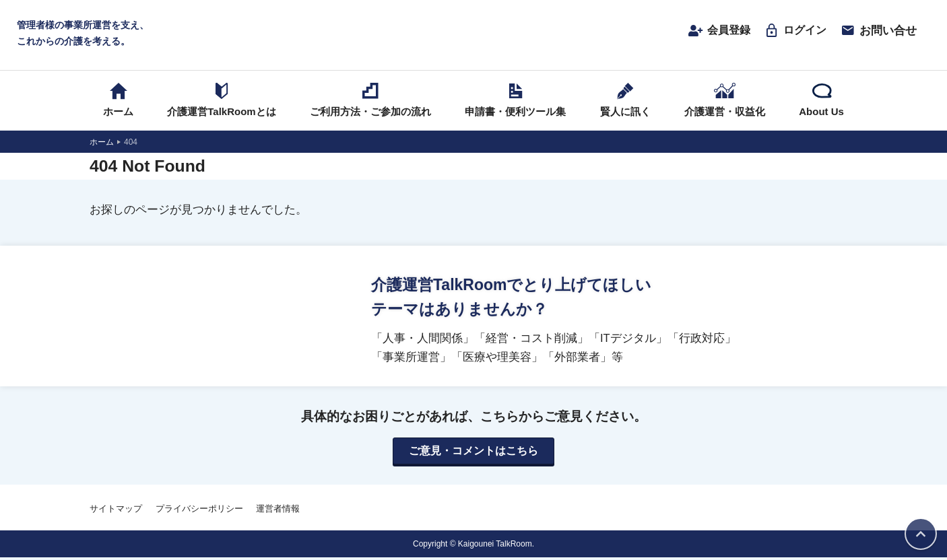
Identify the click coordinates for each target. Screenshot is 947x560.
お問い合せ (878, 32)
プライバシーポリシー (199, 511)
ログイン (794, 32)
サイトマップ (116, 511)
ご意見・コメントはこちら (473, 454)
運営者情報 (278, 511)
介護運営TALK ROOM (474, 35)
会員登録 (715, 32)
